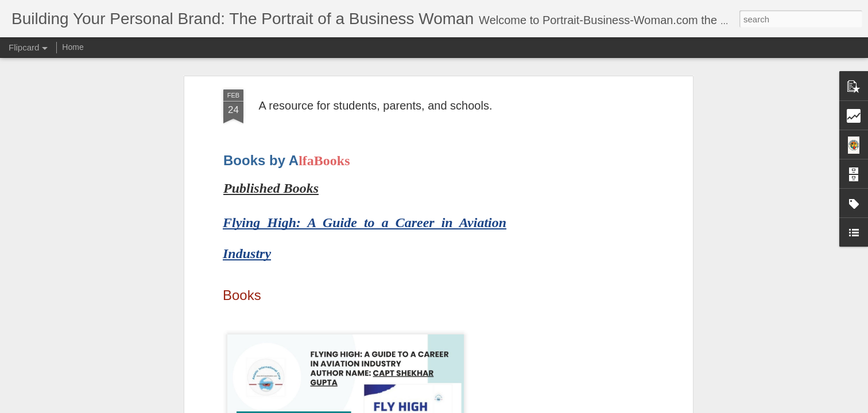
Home (73, 47)
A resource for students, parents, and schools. (376, 106)
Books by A (261, 160)
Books (242, 295)
